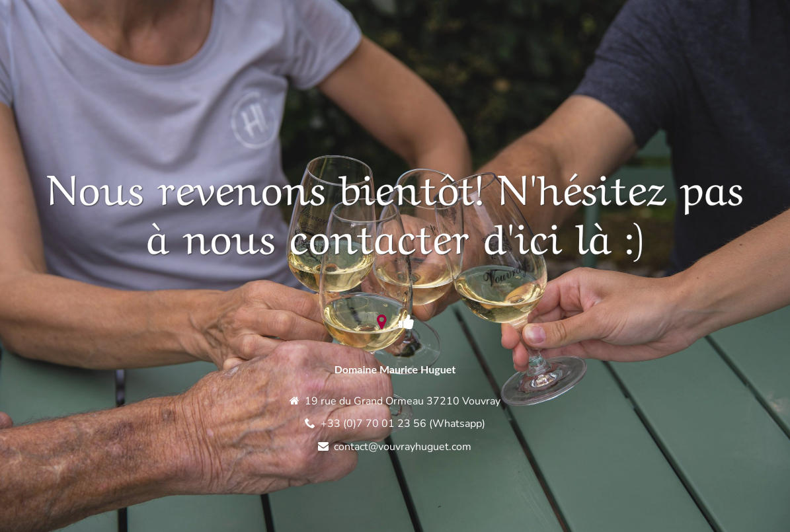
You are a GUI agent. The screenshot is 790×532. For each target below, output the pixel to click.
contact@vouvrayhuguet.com (403, 447)
